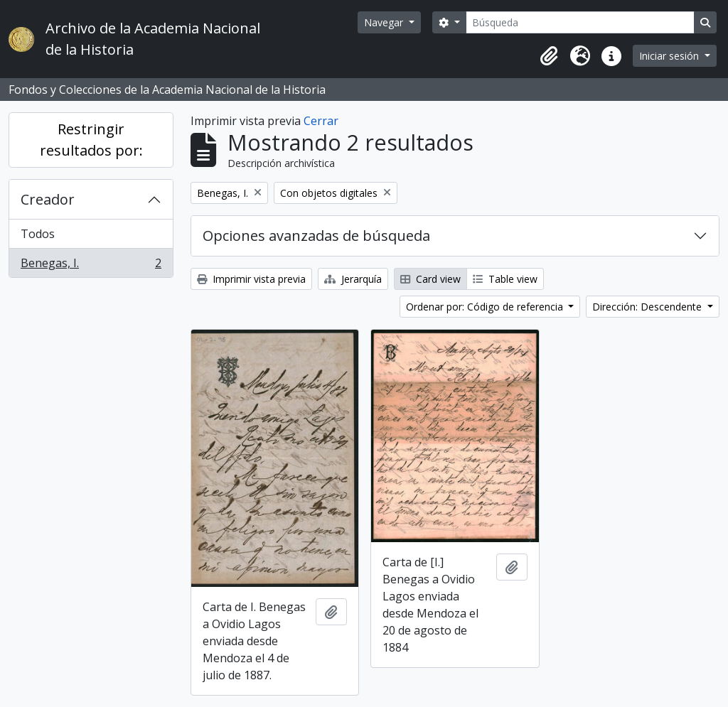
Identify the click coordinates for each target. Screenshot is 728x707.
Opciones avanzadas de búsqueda (316, 236)
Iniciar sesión (670, 56)
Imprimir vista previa (251, 279)
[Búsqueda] (580, 22)
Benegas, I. (91, 266)
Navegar (385, 22)
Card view (430, 279)
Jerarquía (353, 279)
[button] (549, 56)
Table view (505, 279)
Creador (48, 199)
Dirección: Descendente (648, 307)
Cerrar (321, 121)
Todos (38, 234)
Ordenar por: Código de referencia (486, 307)
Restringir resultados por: (91, 140)
